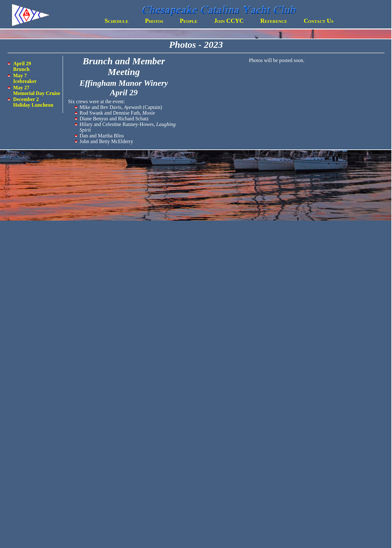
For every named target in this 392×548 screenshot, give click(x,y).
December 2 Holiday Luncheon (33, 102)
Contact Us (319, 21)
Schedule (117, 21)
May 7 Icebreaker (25, 78)
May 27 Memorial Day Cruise (37, 90)
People (189, 21)
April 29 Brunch (22, 66)
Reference (274, 21)
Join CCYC (229, 21)
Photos (154, 21)
